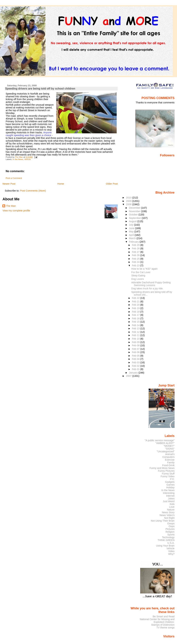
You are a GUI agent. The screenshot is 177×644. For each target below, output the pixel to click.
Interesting (169, 493)
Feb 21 (136, 301)
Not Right (169, 518)
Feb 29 (136, 245)
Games (170, 485)
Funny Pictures (166, 471)
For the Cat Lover (141, 272)
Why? (171, 554)
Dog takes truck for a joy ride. (147, 288)
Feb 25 (136, 259)
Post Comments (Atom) (33, 191)
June (132, 228)
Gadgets (170, 482)
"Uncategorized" (166, 451)
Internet (170, 496)
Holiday (170, 487)
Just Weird (169, 501)
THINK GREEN (166, 540)
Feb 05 (136, 356)
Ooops (171, 523)
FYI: (172, 479)
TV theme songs (166, 628)
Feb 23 (136, 265)
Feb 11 (136, 335)
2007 (129, 376)
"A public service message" (160, 440)
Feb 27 (136, 252)
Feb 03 (136, 362)
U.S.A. (171, 543)
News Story (168, 512)
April (132, 235)
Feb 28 (136, 248)
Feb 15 (136, 322)
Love (172, 507)
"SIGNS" (170, 449)
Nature (171, 510)
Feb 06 (136, 352)
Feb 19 (136, 308)
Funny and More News (162, 468)
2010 (129, 198)
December (135, 208)
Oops (171, 526)
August (133, 221)
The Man (11, 206)
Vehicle (27, 159)
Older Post (112, 184)
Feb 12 (136, 332)
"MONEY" (169, 446)
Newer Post (9, 184)
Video (171, 551)
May (132, 232)
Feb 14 (136, 325)
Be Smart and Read (164, 616)
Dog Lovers (138, 279)
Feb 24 (136, 262)
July (131, 225)
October (134, 215)
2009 (129, 201)
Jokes (171, 499)
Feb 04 (136, 359)
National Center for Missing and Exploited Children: (157, 621)
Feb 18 (136, 312)
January (134, 373)
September (135, 218)
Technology (168, 537)
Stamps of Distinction (163, 625)
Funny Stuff (168, 474)
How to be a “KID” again (145, 269)
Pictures (170, 529)
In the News (18, 159)
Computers (168, 457)
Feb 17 (136, 315)
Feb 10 (136, 339)
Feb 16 (136, 318)
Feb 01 (136, 369)
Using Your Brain (165, 546)
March (133, 238)
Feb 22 (136, 298)
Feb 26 (136, 255)
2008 (129, 204)
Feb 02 (136, 366)
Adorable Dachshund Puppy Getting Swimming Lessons (151, 284)
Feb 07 (136, 349)
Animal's (170, 454)
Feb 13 (136, 328)
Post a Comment (14, 178)
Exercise (170, 460)
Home (61, 184)
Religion (170, 532)
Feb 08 (136, 345)
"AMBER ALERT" (165, 443)
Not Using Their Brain (163, 521)
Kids (172, 504)
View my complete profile (16, 211)
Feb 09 (136, 342)
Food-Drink (168, 465)
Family (171, 463)
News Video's (167, 515)
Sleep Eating (138, 276)
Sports (171, 535)
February (134, 242)
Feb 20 (136, 305)
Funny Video (167, 476)
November (135, 211)
